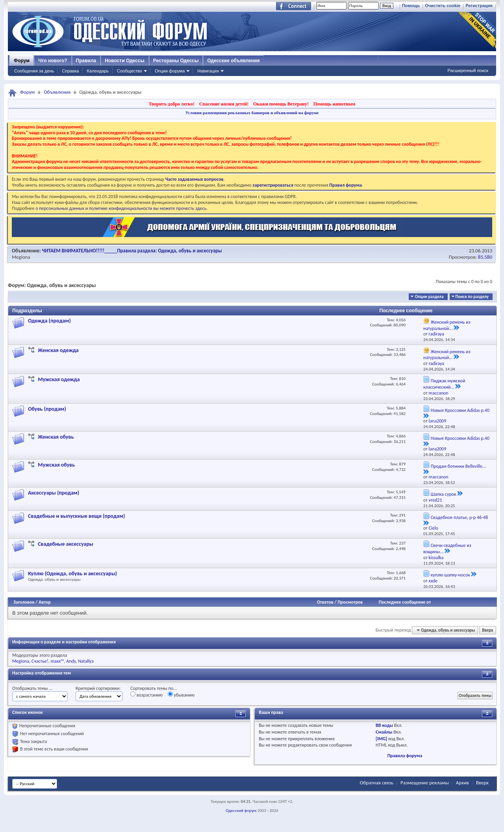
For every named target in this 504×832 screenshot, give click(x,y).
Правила (86, 61)
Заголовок (24, 602)
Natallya (86, 661)
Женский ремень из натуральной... (447, 325)
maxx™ (57, 661)
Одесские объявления (233, 61)
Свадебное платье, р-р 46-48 (459, 517)
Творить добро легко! (171, 104)
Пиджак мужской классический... (444, 384)
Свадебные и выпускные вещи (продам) (76, 516)
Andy (71, 661)
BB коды (384, 725)
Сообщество (130, 71)
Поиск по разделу (472, 297)
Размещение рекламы (425, 783)
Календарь (98, 71)
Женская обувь (56, 437)
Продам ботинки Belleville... (459, 466)
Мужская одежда (59, 379)
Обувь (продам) (47, 409)
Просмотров (350, 602)
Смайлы (384, 732)
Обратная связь (377, 783)
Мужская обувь (56, 465)
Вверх (487, 630)
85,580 (485, 257)
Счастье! (40, 661)
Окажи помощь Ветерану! (281, 104)
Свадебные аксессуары (66, 544)
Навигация (208, 71)
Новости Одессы (124, 61)
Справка (70, 71)
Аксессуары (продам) (54, 493)
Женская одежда (58, 350)
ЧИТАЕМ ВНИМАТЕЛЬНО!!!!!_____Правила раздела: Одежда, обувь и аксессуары (132, 251)
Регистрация (479, 6)
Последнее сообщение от (405, 602)
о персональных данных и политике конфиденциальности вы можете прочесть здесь (121, 208)
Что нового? (53, 61)
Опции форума (170, 71)
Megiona (21, 257)
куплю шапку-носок (450, 575)
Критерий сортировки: (98, 688)
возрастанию (146, 695)
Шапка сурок (444, 494)
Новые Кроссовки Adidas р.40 (460, 410)
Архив (462, 783)
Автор (45, 602)
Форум (22, 61)
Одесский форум (241, 811)
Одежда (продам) (49, 321)
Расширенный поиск (468, 70)
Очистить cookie (443, 6)
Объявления (57, 92)
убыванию (181, 695)
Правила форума (405, 756)
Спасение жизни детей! (224, 104)
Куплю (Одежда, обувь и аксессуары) (72, 574)
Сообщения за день (34, 71)
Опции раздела (429, 297)
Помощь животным (334, 104)
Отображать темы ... (32, 688)
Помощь (411, 6)
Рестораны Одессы (176, 61)
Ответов (325, 602)
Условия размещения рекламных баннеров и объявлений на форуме (252, 113)
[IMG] (381, 739)
